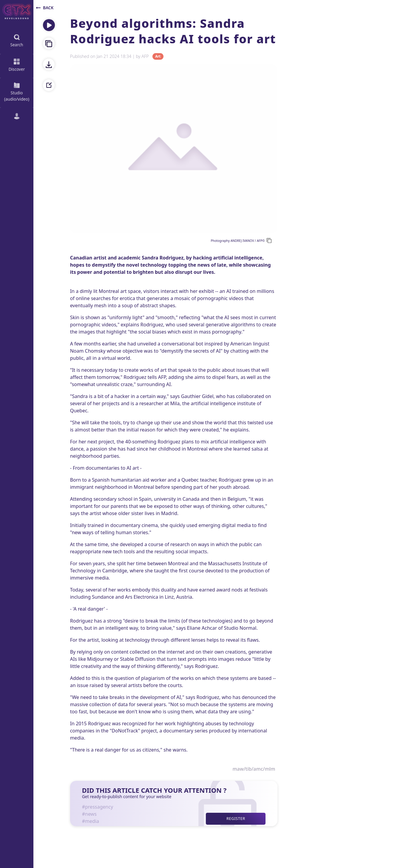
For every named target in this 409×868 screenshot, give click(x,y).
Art (158, 57)
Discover (17, 64)
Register (236, 818)
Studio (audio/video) (17, 91)
